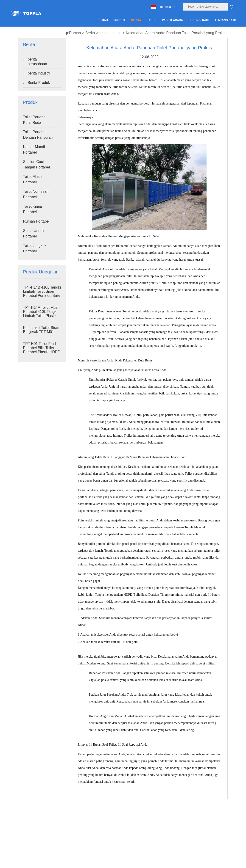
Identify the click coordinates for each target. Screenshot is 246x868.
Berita (90, 33)
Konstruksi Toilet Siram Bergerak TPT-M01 (42, 330)
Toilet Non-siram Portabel (36, 194)
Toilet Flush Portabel (32, 179)
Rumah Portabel (36, 221)
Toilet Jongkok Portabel (35, 248)
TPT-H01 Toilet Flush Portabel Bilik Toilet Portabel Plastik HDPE (41, 348)
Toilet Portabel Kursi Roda (35, 120)
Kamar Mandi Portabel (34, 150)
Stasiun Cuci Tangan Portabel (36, 164)
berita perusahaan (37, 62)
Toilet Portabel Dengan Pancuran (38, 135)
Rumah (73, 33)
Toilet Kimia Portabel (32, 209)
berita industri (110, 33)
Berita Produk (39, 83)
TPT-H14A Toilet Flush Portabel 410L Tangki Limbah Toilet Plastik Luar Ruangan (41, 314)
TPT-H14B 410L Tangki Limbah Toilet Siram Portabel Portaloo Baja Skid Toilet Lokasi (42, 293)
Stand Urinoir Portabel (34, 233)
